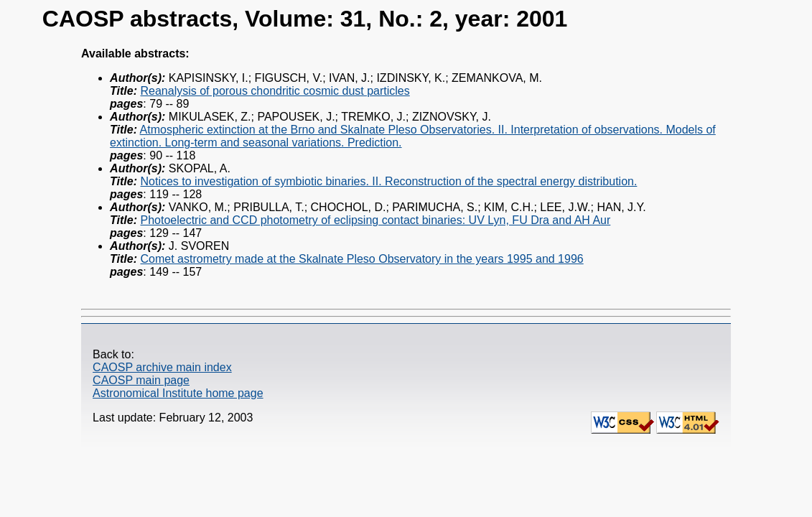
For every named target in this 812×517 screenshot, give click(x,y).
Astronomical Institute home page (178, 393)
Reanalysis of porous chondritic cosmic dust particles (275, 91)
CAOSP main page (141, 380)
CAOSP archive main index (162, 367)
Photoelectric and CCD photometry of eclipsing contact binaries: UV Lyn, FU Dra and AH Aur (375, 220)
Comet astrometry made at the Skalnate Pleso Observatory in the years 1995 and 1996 (361, 259)
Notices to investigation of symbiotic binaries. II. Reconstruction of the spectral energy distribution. (388, 181)
